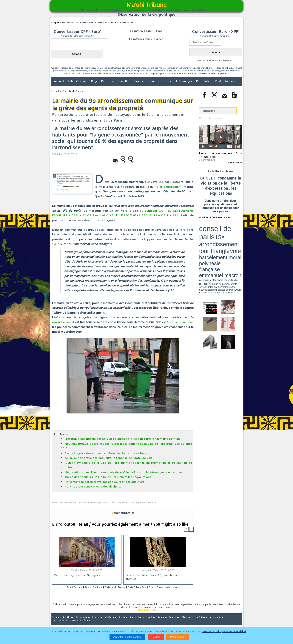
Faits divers (128, 622)
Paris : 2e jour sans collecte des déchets (92, 486)
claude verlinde (225, 236)
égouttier (141, 503)
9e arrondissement (168, 187)
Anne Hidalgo (218, 236)
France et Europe (160, 81)
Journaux (231, 81)
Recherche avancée (210, 118)
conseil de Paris (203, 237)
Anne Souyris (233, 236)
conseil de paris (211, 225)
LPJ (200, 236)
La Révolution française (191, 622)
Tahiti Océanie (78, 81)
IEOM (202, 73)
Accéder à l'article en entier (212, 216)
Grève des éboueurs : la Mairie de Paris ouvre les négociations (108, 477)
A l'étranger (184, 81)
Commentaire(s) (123, 513)
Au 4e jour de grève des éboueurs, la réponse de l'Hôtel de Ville (109, 458)
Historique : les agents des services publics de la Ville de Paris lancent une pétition (122, 439)
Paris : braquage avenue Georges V (77, 576)
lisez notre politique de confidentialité (224, 631)
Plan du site (143, 615)
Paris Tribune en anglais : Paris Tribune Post (219, 154)
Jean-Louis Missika (222, 237)
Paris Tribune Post (209, 81)
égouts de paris (127, 503)
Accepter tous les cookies (127, 637)
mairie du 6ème (206, 236)
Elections (171, 622)
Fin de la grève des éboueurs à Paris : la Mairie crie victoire (106, 453)
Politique (66, 622)
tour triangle (225, 228)
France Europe (173, 587)
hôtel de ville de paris (234, 234)
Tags (154, 615)
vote (235, 228)
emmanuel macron (209, 234)
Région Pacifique (103, 81)
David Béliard (211, 237)
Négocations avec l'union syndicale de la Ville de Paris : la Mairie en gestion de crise (123, 472)
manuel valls (223, 234)
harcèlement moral (209, 231)
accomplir (239, 236)
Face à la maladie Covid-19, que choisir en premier (157, 576)
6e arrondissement (180, 322)
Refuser (156, 637)
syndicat (152, 503)
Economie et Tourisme (85, 622)
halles (216, 237)
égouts (113, 503)
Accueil (59, 81)
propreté (212, 236)
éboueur (104, 503)
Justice (139, 622)
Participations (213, 622)
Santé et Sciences (155, 622)
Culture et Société (110, 622)
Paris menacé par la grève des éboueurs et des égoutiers (105, 482)
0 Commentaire (206, 159)
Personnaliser (178, 637)
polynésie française (230, 231)
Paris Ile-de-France (131, 81)
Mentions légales (232, 622)
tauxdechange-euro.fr (219, 73)
